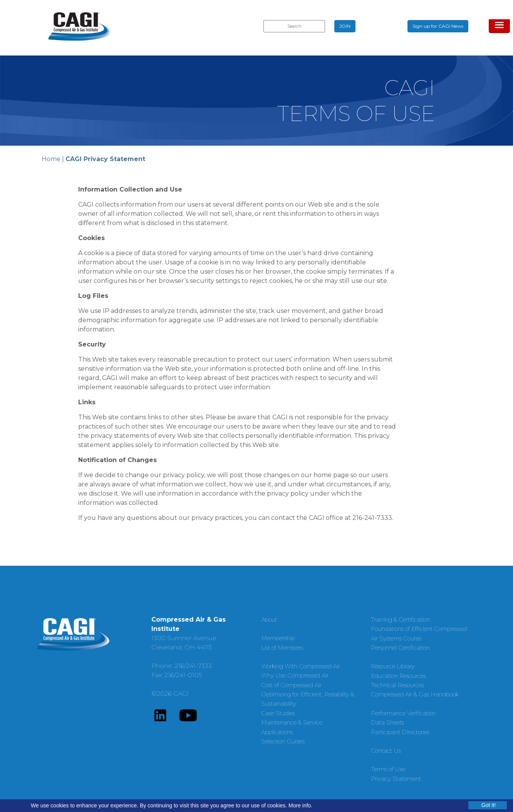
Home (51, 159)
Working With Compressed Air (301, 666)
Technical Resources (397, 685)
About (269, 620)
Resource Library (393, 666)
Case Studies (278, 713)
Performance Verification (403, 713)
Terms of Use (388, 769)
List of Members (282, 648)
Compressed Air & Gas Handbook (415, 694)
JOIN (345, 26)
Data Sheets (387, 722)
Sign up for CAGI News (438, 26)
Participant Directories (400, 732)
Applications (277, 732)
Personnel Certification (400, 648)
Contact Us (386, 751)
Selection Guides (283, 741)
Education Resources (398, 676)
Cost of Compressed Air (291, 685)
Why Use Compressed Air (295, 675)
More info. (300, 805)
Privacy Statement (396, 779)
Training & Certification (401, 620)
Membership (278, 638)
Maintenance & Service (292, 722)
